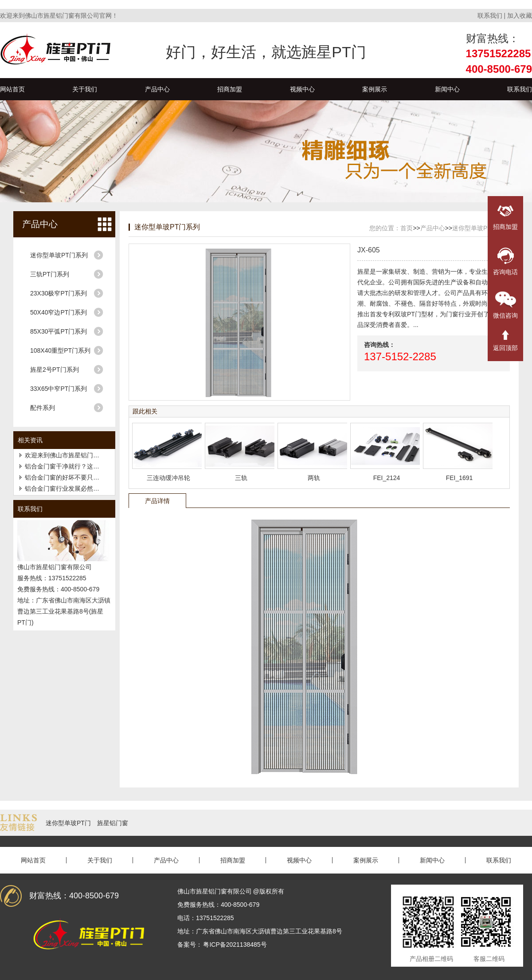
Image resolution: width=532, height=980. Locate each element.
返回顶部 (505, 341)
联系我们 (490, 16)
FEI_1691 (460, 478)
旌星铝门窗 (113, 823)
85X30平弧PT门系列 (59, 331)
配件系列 (43, 408)
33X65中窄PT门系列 (59, 389)
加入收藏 (520, 16)
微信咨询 (505, 305)
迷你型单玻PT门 (68, 823)
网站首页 (12, 89)
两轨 (314, 478)
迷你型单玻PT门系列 (59, 255)
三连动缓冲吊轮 (168, 478)
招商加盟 (230, 89)
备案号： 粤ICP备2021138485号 (222, 945)
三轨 (241, 478)
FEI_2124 (387, 478)
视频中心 (302, 89)
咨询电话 (505, 262)
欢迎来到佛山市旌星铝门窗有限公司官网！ (84, 455)
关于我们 (85, 89)
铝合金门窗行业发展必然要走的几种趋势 (81, 488)
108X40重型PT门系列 (60, 350)
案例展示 (375, 89)
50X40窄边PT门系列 (59, 312)
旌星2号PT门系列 (55, 370)
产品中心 (157, 89)
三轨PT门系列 (50, 274)
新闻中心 (447, 89)
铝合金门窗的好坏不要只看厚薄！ (71, 477)
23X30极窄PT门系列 (59, 293)
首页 (407, 228)
